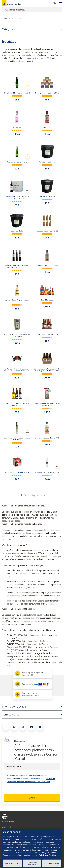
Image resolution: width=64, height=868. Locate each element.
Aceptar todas (52, 863)
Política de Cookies (47, 855)
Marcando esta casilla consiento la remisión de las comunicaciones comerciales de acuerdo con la (31, 779)
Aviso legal (7, 827)
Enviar (32, 798)
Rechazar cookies (12, 863)
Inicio (7, 19)
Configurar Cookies (32, 863)
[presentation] (23, 789)
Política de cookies (10, 822)
